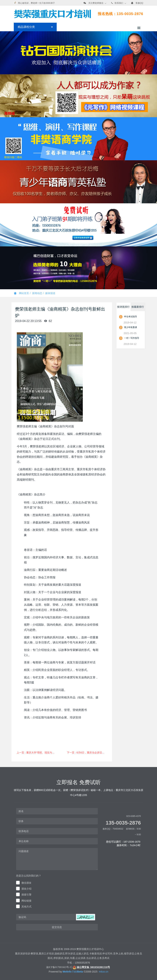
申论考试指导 (131, 317)
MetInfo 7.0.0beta (73, 972)
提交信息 (57, 927)
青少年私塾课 (131, 327)
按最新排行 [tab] (138, 307)
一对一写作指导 (132, 338)
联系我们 (119, 3)
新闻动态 (37, 293)
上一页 (38, 753)
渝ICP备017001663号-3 (58, 967)
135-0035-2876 (123, 823)
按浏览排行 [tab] (123, 307)
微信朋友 (26, 883)
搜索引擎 (26, 895)
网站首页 (21, 293)
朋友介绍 (26, 889)
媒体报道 (50, 293)
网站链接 (26, 901)
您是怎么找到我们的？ (29, 876)
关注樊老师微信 (96, 3)
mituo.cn (104, 972)
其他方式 (26, 907)
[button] (85, 917)
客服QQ (139, 3)
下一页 (88, 753)
